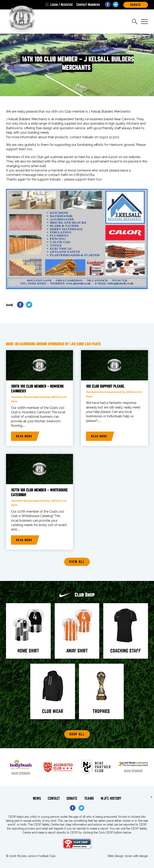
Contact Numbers (88, 5)
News (37, 799)
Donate (72, 799)
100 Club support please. (105, 386)
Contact (54, 799)
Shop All (77, 734)
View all (77, 562)
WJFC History (111, 799)
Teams (89, 799)
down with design (136, 856)
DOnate (136, 5)
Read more (24, 436)
